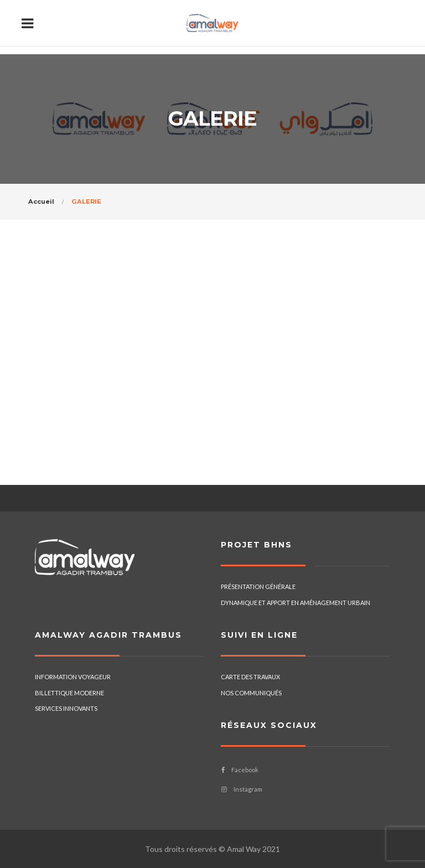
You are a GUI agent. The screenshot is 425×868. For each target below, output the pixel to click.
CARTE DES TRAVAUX (250, 677)
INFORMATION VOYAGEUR (73, 677)
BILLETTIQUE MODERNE (69, 693)
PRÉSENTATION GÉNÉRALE (258, 587)
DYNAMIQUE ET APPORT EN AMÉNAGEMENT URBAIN (296, 603)
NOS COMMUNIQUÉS (251, 693)
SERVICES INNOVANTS (66, 708)
